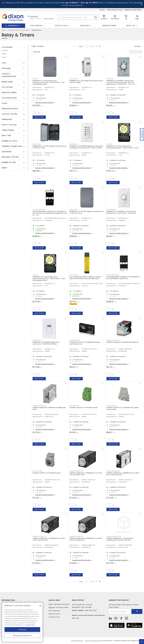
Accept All (22, 630)
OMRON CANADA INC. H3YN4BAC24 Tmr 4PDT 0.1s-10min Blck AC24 (86, 474)
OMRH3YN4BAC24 (76, 471)
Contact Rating (10, 114)
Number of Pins (9, 162)
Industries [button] (85, 26)
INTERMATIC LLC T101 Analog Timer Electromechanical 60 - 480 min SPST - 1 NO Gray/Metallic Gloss (49, 82)
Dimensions (7, 119)
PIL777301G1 (74, 275)
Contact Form (54, 617)
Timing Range (8, 130)
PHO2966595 (75, 340)
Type (4, 63)
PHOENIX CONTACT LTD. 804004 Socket (84, 408)
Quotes (102, 10)
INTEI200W (73, 144)
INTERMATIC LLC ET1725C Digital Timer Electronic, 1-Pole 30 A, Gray (50, 147)
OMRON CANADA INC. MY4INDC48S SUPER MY (122, 342)
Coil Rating (7, 87)
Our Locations (54, 611)
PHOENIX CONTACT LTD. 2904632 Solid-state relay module (122, 408)
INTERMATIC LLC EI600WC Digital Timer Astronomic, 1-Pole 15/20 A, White (46, 343)
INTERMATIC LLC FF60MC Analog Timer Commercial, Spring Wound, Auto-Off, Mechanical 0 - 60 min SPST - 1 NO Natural (122, 82)
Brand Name (7, 82)
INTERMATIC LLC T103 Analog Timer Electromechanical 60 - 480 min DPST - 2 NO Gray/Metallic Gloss (49, 279)
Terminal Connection (12, 146)
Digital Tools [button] (61, 26)
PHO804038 (37, 471)
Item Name (6, 68)
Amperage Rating (10, 109)
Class (4, 103)
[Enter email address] (120, 611)
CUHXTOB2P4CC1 (113, 275)
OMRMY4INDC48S (113, 340)
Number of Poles (9, 141)
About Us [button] (131, 26)
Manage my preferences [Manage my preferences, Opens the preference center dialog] (22, 635)
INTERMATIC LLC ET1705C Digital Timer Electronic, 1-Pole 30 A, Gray (87, 212)
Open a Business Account (59, 604)
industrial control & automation (19, 30)
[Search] (78, 17)
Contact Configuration (9, 75)
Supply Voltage (9, 125)
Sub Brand (7, 152)
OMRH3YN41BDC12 (76, 536)
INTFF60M (110, 79)
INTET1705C (74, 210)
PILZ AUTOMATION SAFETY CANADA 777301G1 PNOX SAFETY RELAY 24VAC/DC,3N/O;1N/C (85, 278)
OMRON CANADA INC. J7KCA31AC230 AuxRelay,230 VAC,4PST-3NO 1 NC (120, 539)
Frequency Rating (10, 157)
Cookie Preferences (77, 641)
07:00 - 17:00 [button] (35, 19)
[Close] (40, 605)
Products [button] (13, 26)
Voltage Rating (9, 98)
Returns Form (54, 614)
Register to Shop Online (133, 10)
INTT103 (35, 275)
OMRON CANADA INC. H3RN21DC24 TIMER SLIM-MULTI (49, 408)
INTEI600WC (37, 340)
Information (8, 600)
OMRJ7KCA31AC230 (114, 536)
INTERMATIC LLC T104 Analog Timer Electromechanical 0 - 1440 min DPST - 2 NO (122, 147)
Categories (7, 47)
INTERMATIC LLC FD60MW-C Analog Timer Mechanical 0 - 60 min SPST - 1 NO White (121, 212)
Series (4, 168)
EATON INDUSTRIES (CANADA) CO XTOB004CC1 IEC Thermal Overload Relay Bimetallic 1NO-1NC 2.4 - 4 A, (50, 213)
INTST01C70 (74, 79)
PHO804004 (74, 406)
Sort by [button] (137, 46)
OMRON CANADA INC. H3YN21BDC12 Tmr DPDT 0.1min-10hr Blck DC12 (49, 539)
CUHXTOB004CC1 (39, 210)
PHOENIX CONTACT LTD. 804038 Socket (47, 473)
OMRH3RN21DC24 (39, 406)
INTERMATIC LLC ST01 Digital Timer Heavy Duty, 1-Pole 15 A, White (87, 82)
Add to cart (39, 117)
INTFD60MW (111, 210)
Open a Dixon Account (115, 10)
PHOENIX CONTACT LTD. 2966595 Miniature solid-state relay (85, 343)
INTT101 (35, 79)
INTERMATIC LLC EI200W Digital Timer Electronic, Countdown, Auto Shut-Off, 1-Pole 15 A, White (86, 147)
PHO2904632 (111, 406)
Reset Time (6, 136)
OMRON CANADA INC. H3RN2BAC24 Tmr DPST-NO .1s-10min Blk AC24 (123, 474)
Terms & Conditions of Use (93, 641)
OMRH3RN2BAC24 (113, 471)
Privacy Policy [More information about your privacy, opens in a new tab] (30, 625)
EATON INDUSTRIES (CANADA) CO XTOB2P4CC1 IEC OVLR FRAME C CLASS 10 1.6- (123, 278)
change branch (49, 19)
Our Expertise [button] (36, 26)
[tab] (13, 47)
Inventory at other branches (45, 102)
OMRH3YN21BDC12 (39, 536)
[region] (22, 622)
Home (4, 30)
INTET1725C (37, 144)
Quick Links (54, 600)
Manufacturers (109, 26)
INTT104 (109, 144)
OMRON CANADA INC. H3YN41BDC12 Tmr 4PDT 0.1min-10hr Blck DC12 (86, 539)
